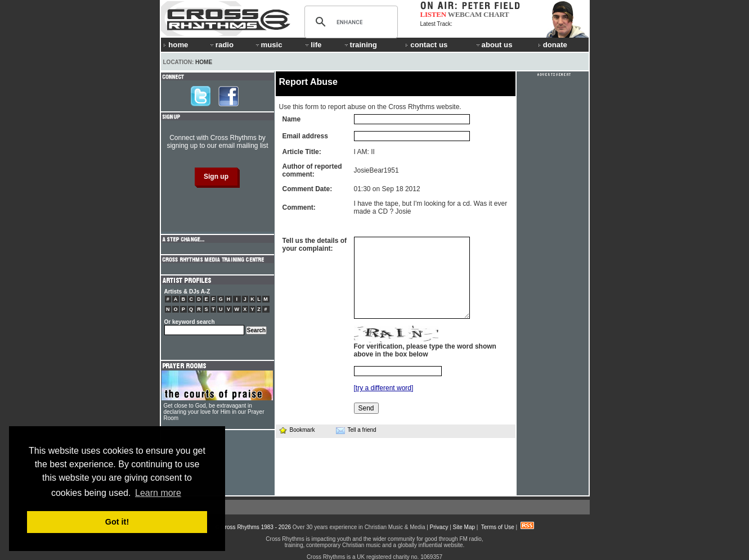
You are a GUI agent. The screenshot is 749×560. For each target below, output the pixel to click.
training (360, 45)
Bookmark (297, 430)
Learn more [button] (158, 493)
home (176, 45)
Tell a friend (356, 430)
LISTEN (434, 14)
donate (553, 45)
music (268, 45)
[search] (349, 22)
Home (204, 62)
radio (221, 45)
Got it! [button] (117, 522)
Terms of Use (498, 527)
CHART (496, 14)
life (313, 45)
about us (494, 45)
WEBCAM (465, 14)
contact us (426, 45)
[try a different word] (384, 388)
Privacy (439, 527)
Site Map (464, 527)
